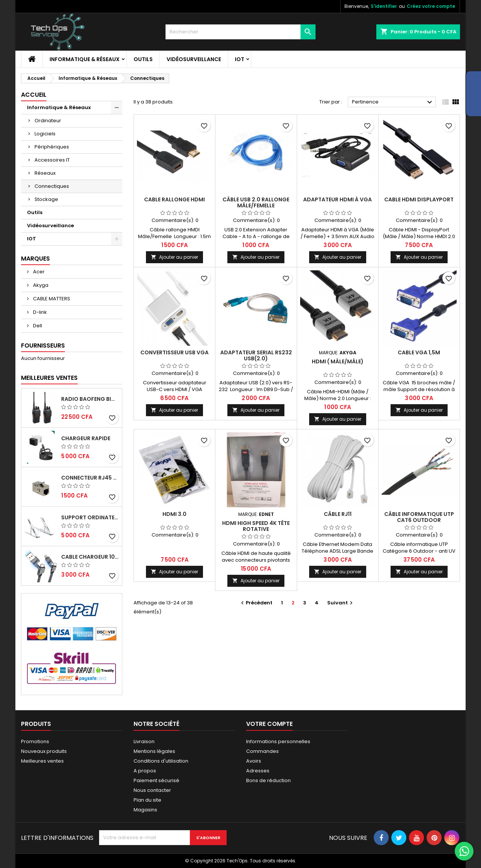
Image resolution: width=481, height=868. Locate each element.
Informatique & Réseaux (85, 59)
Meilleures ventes (42, 761)
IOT (240, 59)
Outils (143, 59)
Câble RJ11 (338, 514)
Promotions (35, 741)
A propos (145, 771)
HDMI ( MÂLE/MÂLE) (338, 361)
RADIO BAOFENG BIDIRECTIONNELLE (90, 399)
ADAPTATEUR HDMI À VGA (337, 199)
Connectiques (52, 186)
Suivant (341, 603)
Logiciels (45, 134)
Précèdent (256, 603)
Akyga (40, 285)
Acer (38, 272)
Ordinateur (48, 121)
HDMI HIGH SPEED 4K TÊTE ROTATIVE (256, 526)
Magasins (145, 810)
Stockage (46, 199)
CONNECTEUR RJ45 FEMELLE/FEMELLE (90, 478)
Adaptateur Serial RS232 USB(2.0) (256, 355)
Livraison (144, 741)
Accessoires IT (52, 160)
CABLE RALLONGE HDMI (174, 199)
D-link (39, 312)
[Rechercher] (240, 32)
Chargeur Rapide (86, 438)
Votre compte (269, 724)
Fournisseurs (43, 346)
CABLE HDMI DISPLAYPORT (419, 199)
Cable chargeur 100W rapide (90, 557)
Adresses (258, 771)
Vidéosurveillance (194, 59)
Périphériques (52, 147)
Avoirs (254, 761)
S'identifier (384, 6)
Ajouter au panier (174, 257)
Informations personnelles (278, 741)
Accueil (34, 95)
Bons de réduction (268, 780)
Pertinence (393, 102)
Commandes (262, 751)
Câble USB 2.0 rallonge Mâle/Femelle (256, 202)
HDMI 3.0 (174, 514)
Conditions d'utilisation (161, 761)
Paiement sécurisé (156, 780)
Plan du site (147, 800)
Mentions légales (154, 751)
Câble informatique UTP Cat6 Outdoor (419, 517)
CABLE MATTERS (51, 299)
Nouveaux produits (44, 751)
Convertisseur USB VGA (174, 352)
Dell (37, 326)
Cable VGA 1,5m (419, 352)
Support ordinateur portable (90, 517)
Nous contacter (152, 790)
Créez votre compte (431, 6)
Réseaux (45, 173)
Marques (35, 259)
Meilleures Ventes (49, 378)
